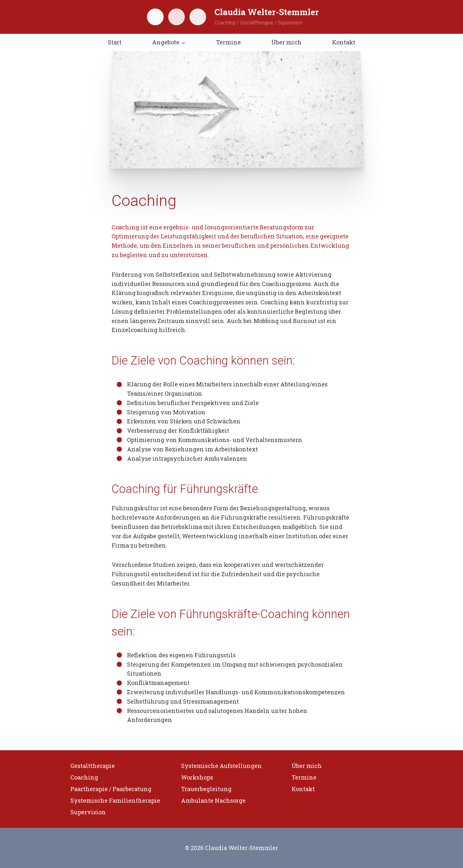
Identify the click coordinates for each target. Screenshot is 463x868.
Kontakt (344, 42)
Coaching (84, 777)
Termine (228, 42)
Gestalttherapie (93, 766)
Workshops (197, 777)
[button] (183, 42)
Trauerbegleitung (206, 789)
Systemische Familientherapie (115, 800)
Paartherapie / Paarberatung (111, 789)
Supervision (88, 812)
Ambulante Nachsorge (213, 800)
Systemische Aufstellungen (221, 766)
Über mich (286, 42)
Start (115, 42)
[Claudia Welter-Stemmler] (232, 17)
